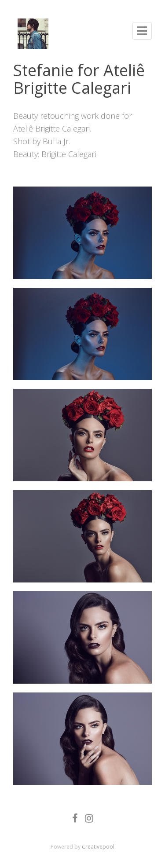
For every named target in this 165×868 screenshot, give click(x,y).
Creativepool (98, 847)
